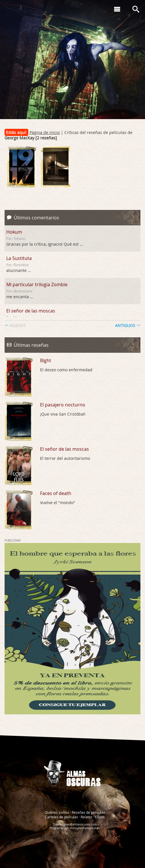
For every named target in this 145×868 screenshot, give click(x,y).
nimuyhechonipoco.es (85, 828)
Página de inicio (45, 132)
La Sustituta (19, 258)
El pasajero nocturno (63, 405)
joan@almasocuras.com (80, 824)
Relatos (87, 817)
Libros (100, 817)
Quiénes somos (57, 812)
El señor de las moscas (31, 311)
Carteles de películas (61, 817)
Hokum (14, 232)
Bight (46, 360)
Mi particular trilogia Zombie (37, 284)
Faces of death (56, 493)
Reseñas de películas (88, 812)
